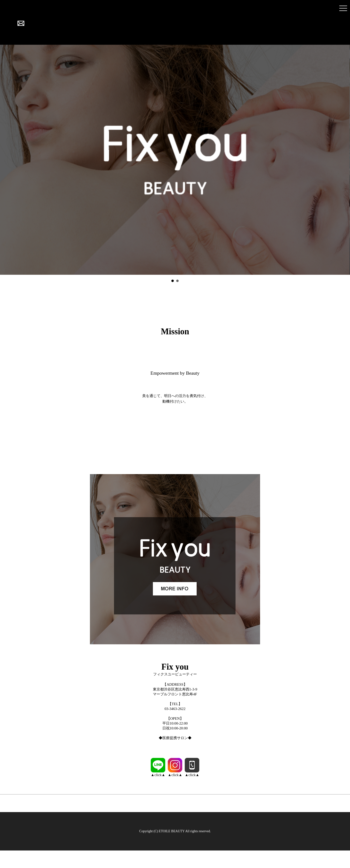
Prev (6, 160)
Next (344, 160)
